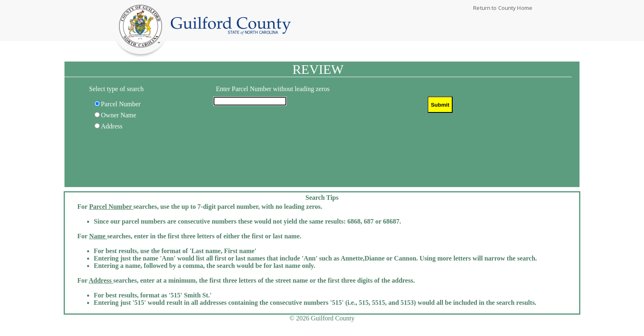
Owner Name (119, 115)
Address (112, 126)
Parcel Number (121, 104)
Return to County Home (503, 8)
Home (231, 26)
